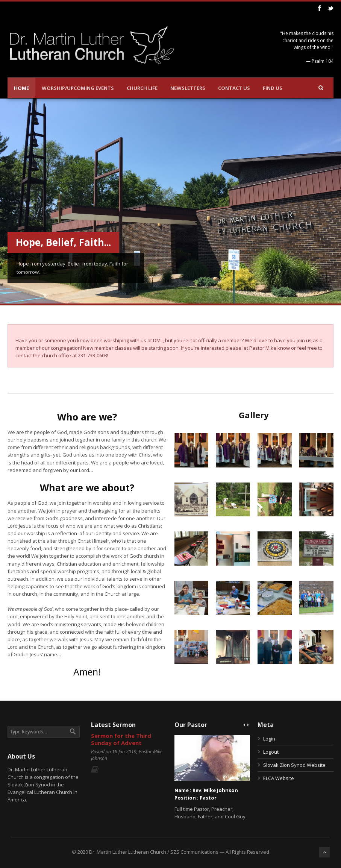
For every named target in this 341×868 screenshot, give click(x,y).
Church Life (142, 88)
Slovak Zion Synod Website (294, 765)
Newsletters (188, 88)
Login (269, 739)
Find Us (273, 88)
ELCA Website (279, 778)
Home (21, 88)
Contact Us (234, 88)
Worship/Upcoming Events (78, 88)
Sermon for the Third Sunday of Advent (121, 739)
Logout (271, 752)
